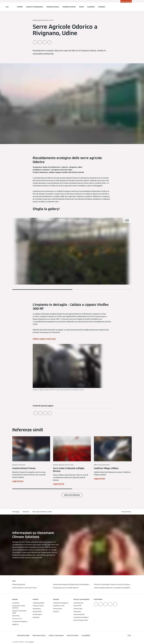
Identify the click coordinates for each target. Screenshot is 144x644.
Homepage (16, 512)
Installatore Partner (69, 7)
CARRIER (31, 642)
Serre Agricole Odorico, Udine (42, 512)
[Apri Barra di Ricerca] (131, 7)
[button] (127, 512)
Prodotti (20, 7)
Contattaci (102, 7)
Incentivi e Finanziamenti (35, 7)
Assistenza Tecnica (53, 7)
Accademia (91, 7)
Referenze (26, 512)
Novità (81, 7)
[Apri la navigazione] (7, 7)
